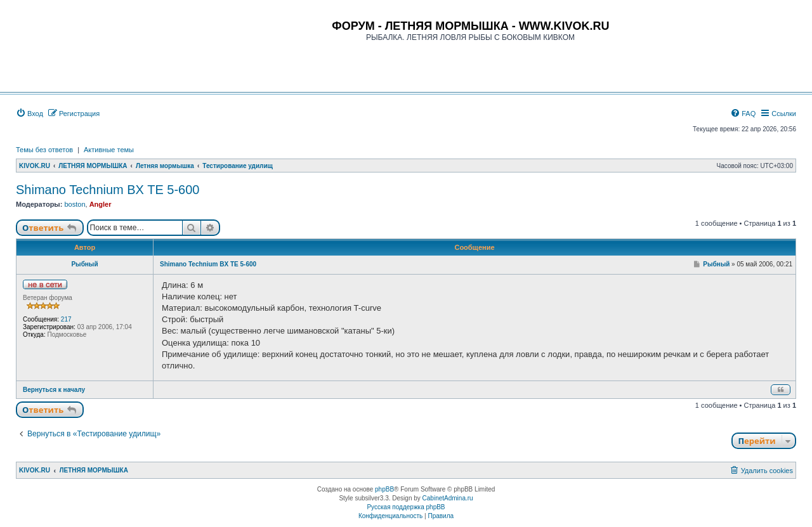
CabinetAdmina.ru (448, 498)
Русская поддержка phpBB (406, 507)
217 (66, 319)
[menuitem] (29, 114)
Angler (101, 204)
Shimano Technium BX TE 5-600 (108, 190)
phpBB (384, 489)
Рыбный (84, 264)
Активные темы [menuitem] (109, 150)
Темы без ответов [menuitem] (44, 150)
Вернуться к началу (54, 390)
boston (75, 204)
